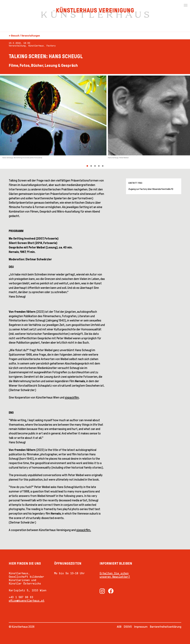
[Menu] (186, 5)
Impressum (141, 627)
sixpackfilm (72, 397)
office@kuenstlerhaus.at (27, 601)
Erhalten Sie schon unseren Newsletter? (115, 575)
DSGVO (128, 627)
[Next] (142, 121)
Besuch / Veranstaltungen (26, 36)
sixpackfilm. (84, 530)
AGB (119, 627)
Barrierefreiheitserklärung (166, 627)
